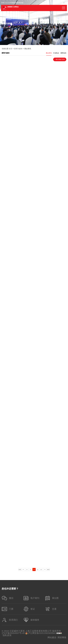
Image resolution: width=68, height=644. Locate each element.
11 (38, 570)
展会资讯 (49, 53)
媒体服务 (31, 620)
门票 (7, 609)
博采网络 (62, 638)
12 (41, 570)
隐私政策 (7, 635)
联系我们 (10, 620)
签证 (29, 609)
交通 (51, 609)
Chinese (58, 3)
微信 (7, 598)
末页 (48, 570)
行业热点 (56, 53)
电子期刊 (31, 598)
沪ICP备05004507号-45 (13, 633)
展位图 (52, 598)
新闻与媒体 (18, 49)
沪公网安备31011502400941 (41, 633)
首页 (11, 49)
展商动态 (63, 53)
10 (34, 570)
